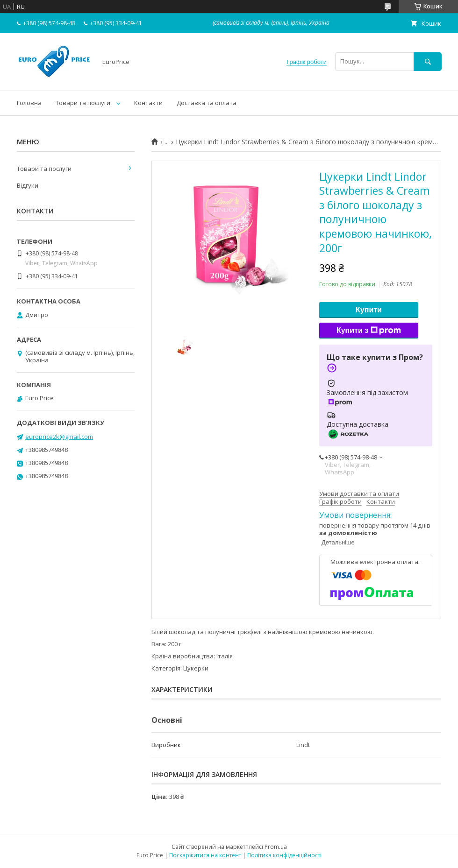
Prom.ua (276, 847)
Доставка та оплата (207, 103)
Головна (29, 103)
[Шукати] (428, 61)
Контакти (148, 103)
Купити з (369, 331)
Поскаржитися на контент (205, 855)
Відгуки (28, 185)
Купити (369, 310)
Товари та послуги (83, 103)
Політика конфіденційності (284, 855)
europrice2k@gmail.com (59, 437)
